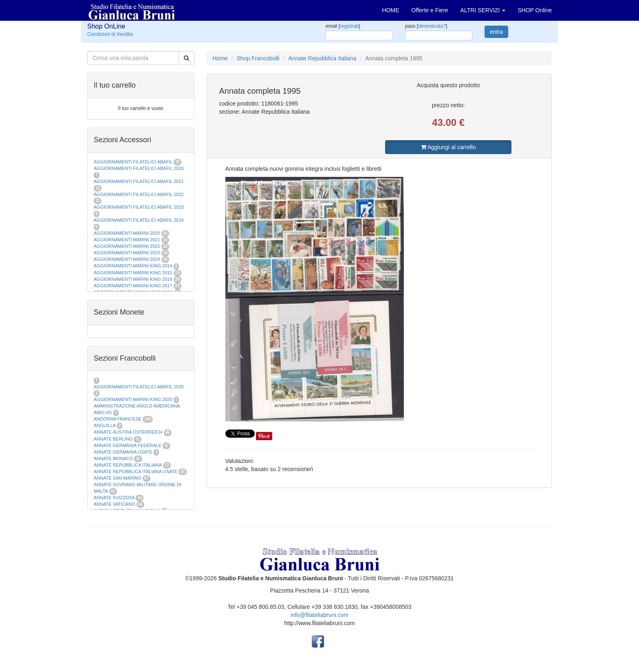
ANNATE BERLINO (113, 439)
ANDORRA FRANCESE (118, 419)
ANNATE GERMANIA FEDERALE (128, 445)
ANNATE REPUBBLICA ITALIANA (128, 465)
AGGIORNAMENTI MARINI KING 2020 (133, 399)
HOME (391, 10)
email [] (343, 26)
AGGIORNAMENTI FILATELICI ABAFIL (134, 162)
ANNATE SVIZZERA (114, 498)
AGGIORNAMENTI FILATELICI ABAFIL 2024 (139, 220)
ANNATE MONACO (113, 458)
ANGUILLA (105, 425)
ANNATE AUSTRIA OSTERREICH (128, 432)
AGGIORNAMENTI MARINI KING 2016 (133, 279)
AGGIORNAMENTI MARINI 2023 (127, 253)
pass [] (426, 26)
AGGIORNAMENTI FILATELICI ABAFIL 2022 (139, 194)
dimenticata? (432, 26)
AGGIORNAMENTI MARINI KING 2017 (133, 286)
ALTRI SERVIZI (483, 10)
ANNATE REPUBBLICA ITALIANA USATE (136, 472)
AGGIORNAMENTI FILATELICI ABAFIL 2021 (139, 181)
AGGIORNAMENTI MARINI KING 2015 (134, 273)
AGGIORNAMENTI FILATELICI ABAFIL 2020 (139, 168)
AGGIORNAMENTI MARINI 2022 (127, 246)
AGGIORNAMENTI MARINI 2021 (127, 240)
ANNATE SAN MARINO (118, 478)
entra (496, 32)
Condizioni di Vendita (110, 34)
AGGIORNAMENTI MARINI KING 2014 (133, 266)
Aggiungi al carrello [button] (448, 147)
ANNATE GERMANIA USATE (123, 452)
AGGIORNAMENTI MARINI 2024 (127, 259)
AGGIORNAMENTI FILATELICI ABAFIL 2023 (139, 207)
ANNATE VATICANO (114, 504)
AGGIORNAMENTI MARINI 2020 (127, 233)
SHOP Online (535, 10)
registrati (349, 26)
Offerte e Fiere (430, 10)
